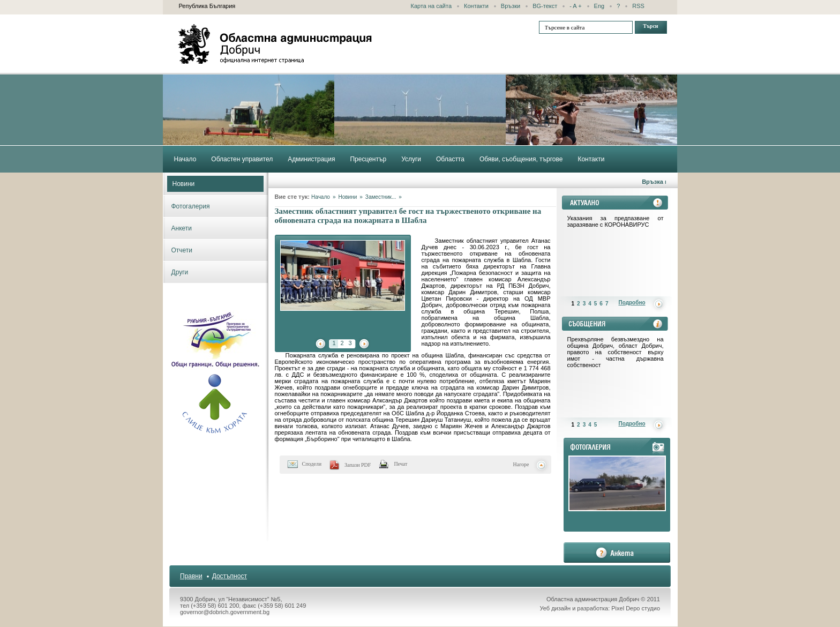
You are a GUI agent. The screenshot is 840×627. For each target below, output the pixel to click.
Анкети (182, 228)
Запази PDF (358, 465)
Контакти (476, 6)
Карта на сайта (432, 6)
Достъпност (230, 576)
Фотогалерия (191, 206)
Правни (191, 576)
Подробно (632, 303)
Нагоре (521, 464)
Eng (599, 6)
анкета (617, 553)
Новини (184, 184)
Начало (321, 197)
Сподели (312, 464)
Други (180, 272)
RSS (638, 6)
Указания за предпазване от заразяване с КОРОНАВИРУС (616, 221)
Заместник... (381, 197)
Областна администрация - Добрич (275, 44)
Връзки (511, 6)
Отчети (182, 250)
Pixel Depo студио (636, 608)
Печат (400, 464)
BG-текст (545, 6)
